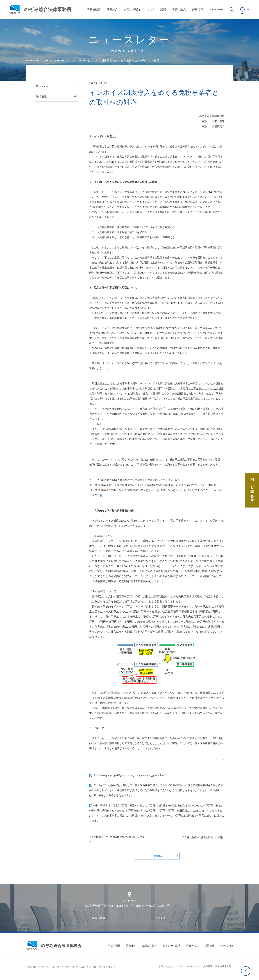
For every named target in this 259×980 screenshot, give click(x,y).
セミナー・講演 (172, 948)
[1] (167, 273)
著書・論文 (192, 948)
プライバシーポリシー (188, 969)
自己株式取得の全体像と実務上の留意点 (203, 837)
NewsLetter (56, 86)
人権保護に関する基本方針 (217, 969)
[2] (102, 495)
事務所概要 (99, 920)
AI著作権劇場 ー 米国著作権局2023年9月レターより (117, 839)
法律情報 (56, 96)
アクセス (160, 920)
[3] (152, 622)
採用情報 (210, 948)
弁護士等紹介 (149, 948)
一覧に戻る (157, 857)
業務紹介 (131, 948)
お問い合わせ (166, 969)
